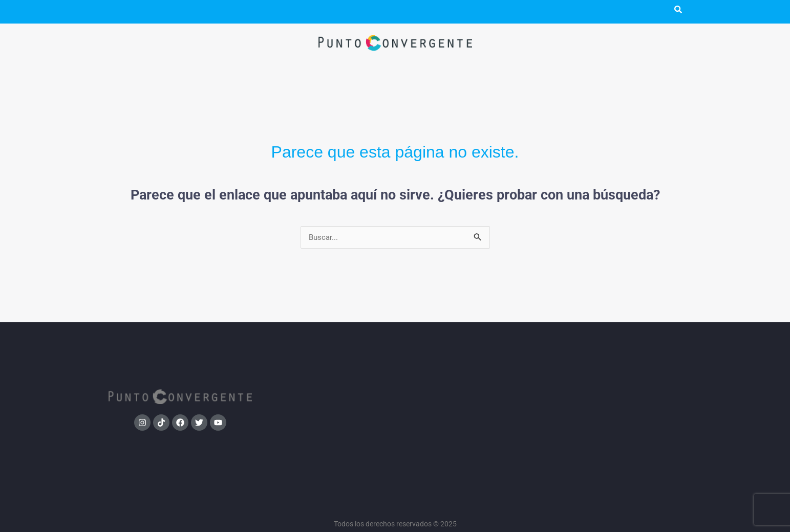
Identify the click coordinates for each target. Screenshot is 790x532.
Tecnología (467, 411)
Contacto (610, 411)
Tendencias (467, 385)
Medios (324, 385)
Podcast (161, 12)
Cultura (467, 398)
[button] (121, 12)
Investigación (324, 371)
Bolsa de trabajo (610, 398)
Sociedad (467, 358)
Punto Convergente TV (610, 371)
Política (324, 358)
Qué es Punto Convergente (610, 358)
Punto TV (213, 12)
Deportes (467, 371)
